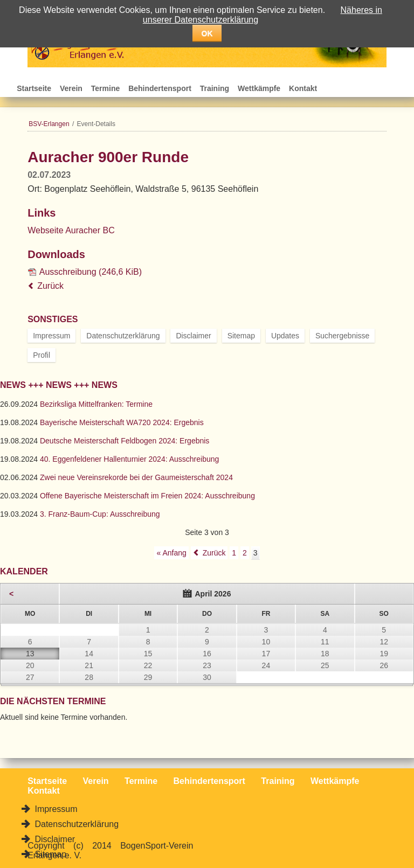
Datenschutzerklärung (123, 336)
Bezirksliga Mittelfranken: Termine (96, 404)
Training (215, 88)
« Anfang (171, 553)
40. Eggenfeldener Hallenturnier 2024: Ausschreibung (129, 459)
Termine (105, 88)
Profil (42, 355)
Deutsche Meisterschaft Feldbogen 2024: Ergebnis (125, 441)
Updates (285, 336)
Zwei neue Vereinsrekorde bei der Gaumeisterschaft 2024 (136, 477)
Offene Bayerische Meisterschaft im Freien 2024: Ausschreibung (147, 496)
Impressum (51, 336)
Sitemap (241, 336)
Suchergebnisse (342, 336)
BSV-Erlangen (49, 124)
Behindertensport (160, 88)
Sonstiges (53, 319)
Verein (71, 88)
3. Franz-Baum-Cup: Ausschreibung (100, 514)
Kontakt (303, 88)
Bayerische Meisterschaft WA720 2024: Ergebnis (122, 422)
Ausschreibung (91, 272)
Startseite (34, 88)
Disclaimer (193, 336)
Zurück (50, 286)
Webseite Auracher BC (71, 230)
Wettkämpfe (259, 88)
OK (207, 33)
